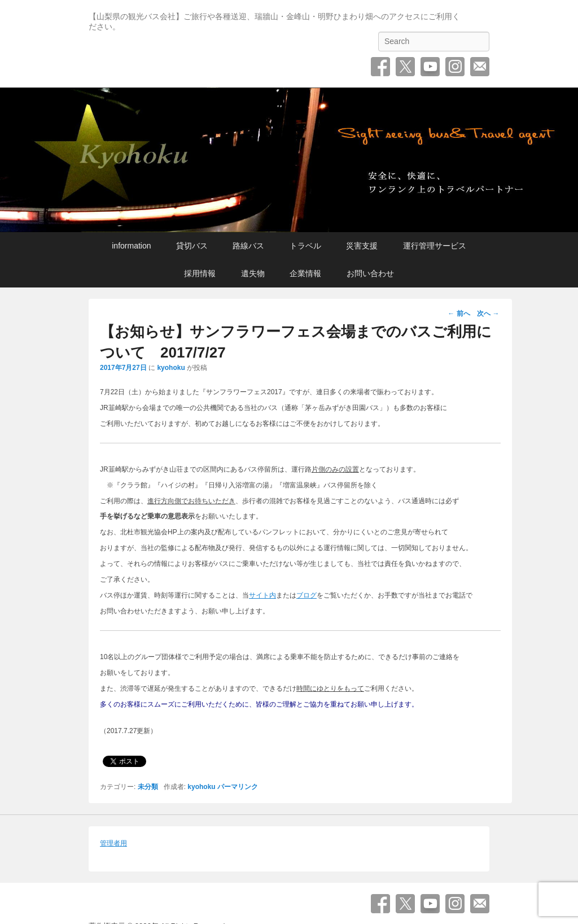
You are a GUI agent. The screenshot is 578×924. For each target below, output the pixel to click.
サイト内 (262, 595)
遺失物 (253, 273)
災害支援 (362, 246)
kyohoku (171, 368)
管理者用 (113, 843)
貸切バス (192, 246)
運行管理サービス (435, 246)
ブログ (306, 595)
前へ (459, 313)
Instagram (455, 67)
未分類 (148, 787)
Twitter (405, 67)
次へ (488, 313)
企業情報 (305, 273)
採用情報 (200, 273)
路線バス (248, 246)
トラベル (305, 246)
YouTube (430, 67)
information (131, 246)
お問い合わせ (480, 67)
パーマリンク (238, 787)
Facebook (380, 67)
